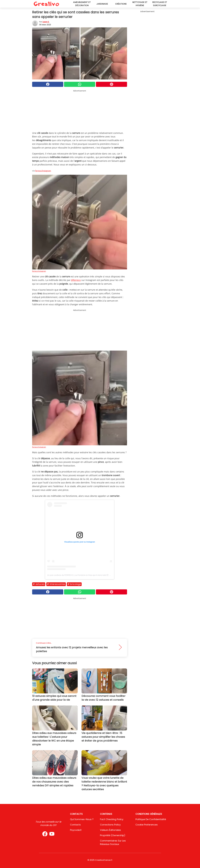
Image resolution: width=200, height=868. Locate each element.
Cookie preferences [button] (147, 825)
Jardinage (102, 4)
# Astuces (39, 584)
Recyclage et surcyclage (160, 4)
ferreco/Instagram (43, 171)
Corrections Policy (110, 825)
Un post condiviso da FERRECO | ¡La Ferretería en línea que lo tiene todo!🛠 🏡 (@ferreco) (84, 575)
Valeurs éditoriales (110, 830)
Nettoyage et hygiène (140, 4)
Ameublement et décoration (82, 4)
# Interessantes (56, 584)
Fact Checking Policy (112, 819)
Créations (121, 4)
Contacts (75, 825)
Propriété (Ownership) (113, 835)
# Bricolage (74, 584)
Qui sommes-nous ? (82, 819)
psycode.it (76, 830)
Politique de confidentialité (151, 819)
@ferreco (76, 280)
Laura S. (46, 22)
